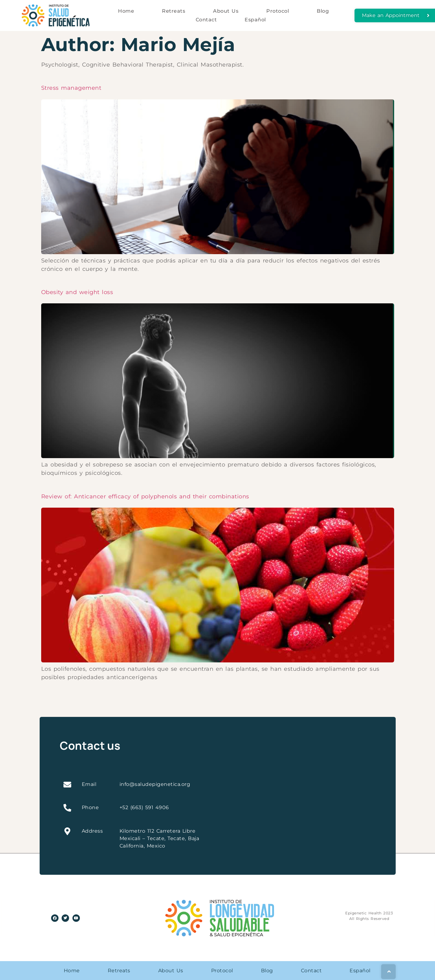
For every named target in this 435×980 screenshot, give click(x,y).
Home (126, 11)
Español (255, 20)
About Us (226, 11)
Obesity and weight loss (77, 292)
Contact (206, 20)
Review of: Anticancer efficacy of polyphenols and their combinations (145, 497)
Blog (323, 11)
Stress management (71, 88)
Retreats (174, 11)
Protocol (278, 11)
